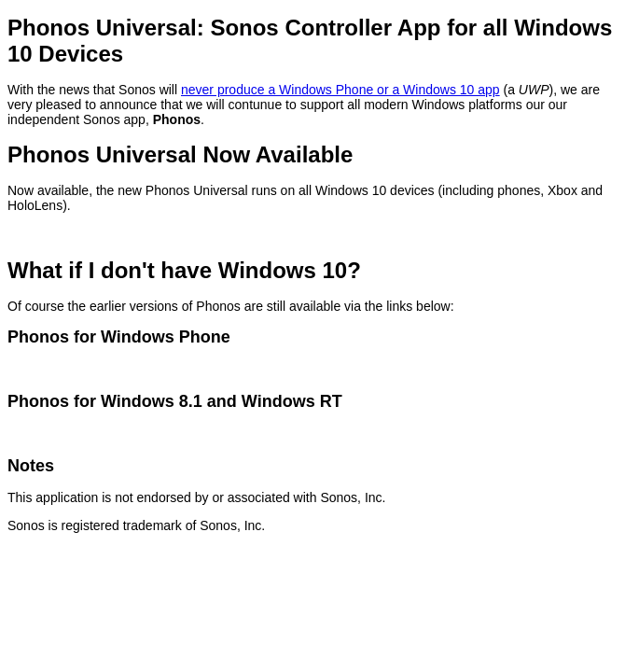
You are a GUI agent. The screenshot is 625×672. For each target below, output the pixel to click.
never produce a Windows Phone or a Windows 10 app (340, 90)
